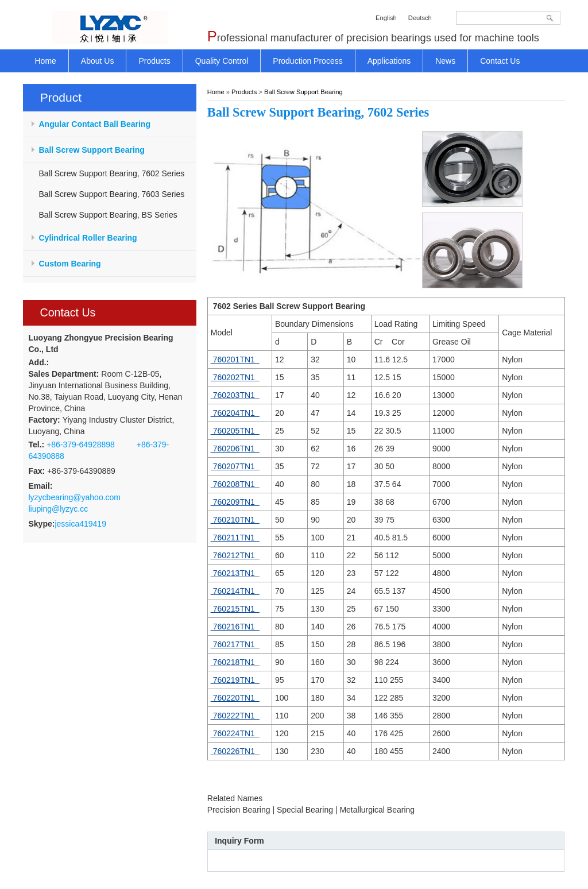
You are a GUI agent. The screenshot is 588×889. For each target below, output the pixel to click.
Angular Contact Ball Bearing (95, 124)
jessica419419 (80, 524)
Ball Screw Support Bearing (92, 150)
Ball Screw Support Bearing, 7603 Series (112, 194)
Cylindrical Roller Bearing (88, 238)
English (386, 18)
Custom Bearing (70, 264)
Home (216, 92)
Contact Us (68, 312)
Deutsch (420, 18)
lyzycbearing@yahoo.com (75, 497)
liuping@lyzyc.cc (59, 509)
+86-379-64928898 (81, 444)
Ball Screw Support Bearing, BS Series (108, 215)
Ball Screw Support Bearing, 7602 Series (112, 173)
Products (244, 92)
